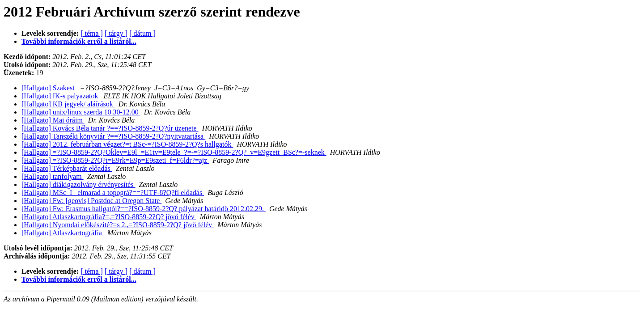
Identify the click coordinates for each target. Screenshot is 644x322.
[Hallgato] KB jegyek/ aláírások (68, 104)
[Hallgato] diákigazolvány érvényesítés (78, 184)
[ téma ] (92, 33)
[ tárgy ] (116, 33)
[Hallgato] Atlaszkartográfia (63, 233)
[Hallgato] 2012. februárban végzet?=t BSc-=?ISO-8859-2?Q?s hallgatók (127, 144)
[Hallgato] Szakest (49, 88)
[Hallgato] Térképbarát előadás (67, 168)
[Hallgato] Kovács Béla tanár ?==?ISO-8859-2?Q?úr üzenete (110, 128)
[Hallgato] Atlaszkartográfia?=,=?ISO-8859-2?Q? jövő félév (109, 217)
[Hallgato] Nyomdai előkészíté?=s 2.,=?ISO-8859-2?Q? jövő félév (118, 225)
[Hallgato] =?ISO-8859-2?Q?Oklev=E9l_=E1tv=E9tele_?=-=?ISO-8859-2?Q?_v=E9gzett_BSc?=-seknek (174, 152)
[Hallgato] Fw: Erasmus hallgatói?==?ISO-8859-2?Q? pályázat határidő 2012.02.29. (144, 209)
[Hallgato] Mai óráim (53, 120)
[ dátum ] (142, 33)
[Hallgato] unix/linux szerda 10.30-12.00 (81, 112)
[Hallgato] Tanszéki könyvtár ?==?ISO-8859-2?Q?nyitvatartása (113, 136)
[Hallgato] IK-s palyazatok (61, 96)
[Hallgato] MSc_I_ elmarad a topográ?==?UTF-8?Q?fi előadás (113, 193)
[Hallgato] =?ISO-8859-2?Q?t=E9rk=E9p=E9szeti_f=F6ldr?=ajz (115, 160)
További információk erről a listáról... (79, 41)
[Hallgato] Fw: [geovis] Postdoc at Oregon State (91, 201)
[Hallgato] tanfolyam (53, 176)
